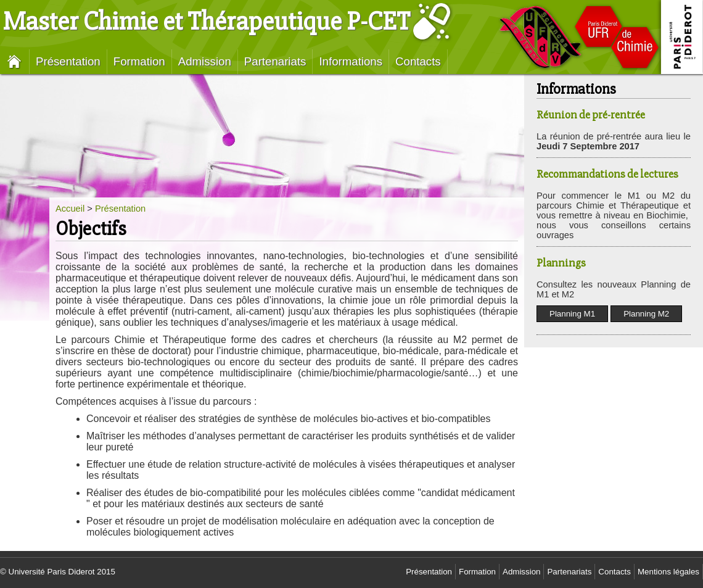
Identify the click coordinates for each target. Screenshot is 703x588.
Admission (205, 61)
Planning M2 (646, 314)
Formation (139, 61)
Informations (351, 61)
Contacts (418, 61)
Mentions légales (668, 572)
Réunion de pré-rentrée (591, 115)
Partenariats (275, 61)
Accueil (70, 209)
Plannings (561, 263)
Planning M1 (572, 314)
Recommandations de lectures (607, 174)
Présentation (68, 61)
